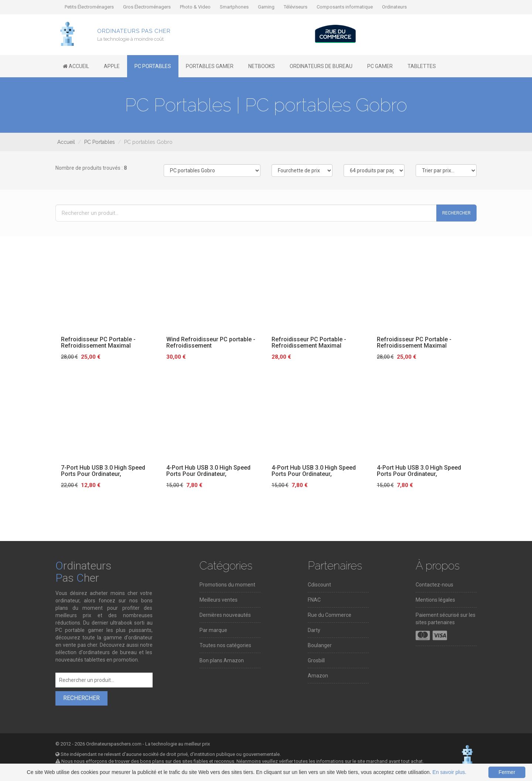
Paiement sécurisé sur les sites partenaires (446, 619)
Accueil (66, 142)
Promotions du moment (227, 585)
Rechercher (456, 213)
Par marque (213, 630)
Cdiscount (319, 585)
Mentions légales (435, 600)
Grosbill (316, 660)
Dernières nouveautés (225, 615)
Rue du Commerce (330, 615)
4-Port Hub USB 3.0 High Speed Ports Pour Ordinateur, (208, 471)
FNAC (314, 600)
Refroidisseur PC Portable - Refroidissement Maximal (98, 343)
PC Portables (100, 142)
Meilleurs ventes (219, 600)
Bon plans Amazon (222, 660)
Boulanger (320, 645)
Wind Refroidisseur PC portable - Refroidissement (211, 343)
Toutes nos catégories (225, 645)
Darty (314, 630)
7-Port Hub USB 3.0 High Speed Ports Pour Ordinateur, (103, 471)
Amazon (318, 676)
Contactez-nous (434, 585)
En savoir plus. (450, 772)
